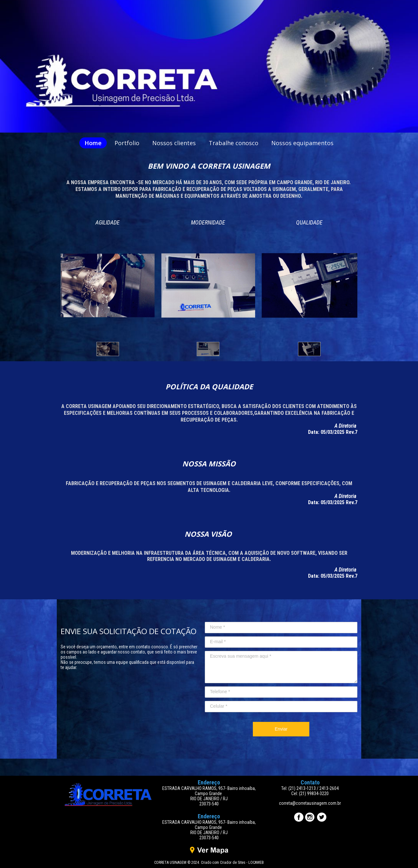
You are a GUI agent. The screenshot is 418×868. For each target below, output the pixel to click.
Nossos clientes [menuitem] (174, 143)
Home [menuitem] (93, 143)
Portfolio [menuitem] (127, 143)
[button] (108, 349)
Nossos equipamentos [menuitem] (302, 143)
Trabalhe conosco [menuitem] (234, 143)
